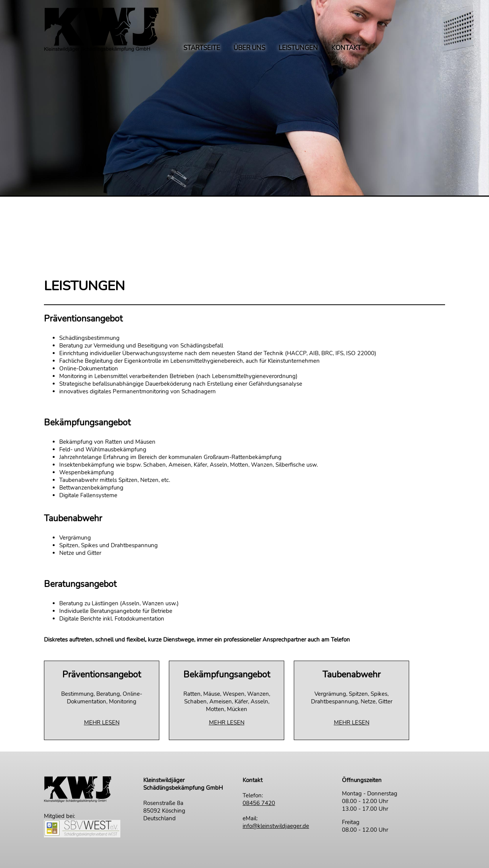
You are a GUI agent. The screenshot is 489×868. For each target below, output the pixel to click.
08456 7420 (259, 803)
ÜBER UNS (249, 48)
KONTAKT (346, 48)
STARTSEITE (202, 48)
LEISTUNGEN (298, 48)
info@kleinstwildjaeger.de (276, 826)
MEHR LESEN (102, 723)
